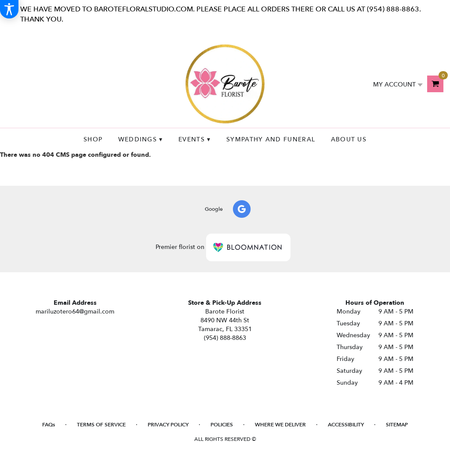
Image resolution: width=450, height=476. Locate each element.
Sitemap (397, 425)
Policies (222, 425)
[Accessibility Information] (9, 9)
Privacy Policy (168, 425)
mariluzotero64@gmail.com (75, 312)
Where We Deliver (280, 425)
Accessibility (346, 425)
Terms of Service (101, 425)
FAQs (49, 425)
